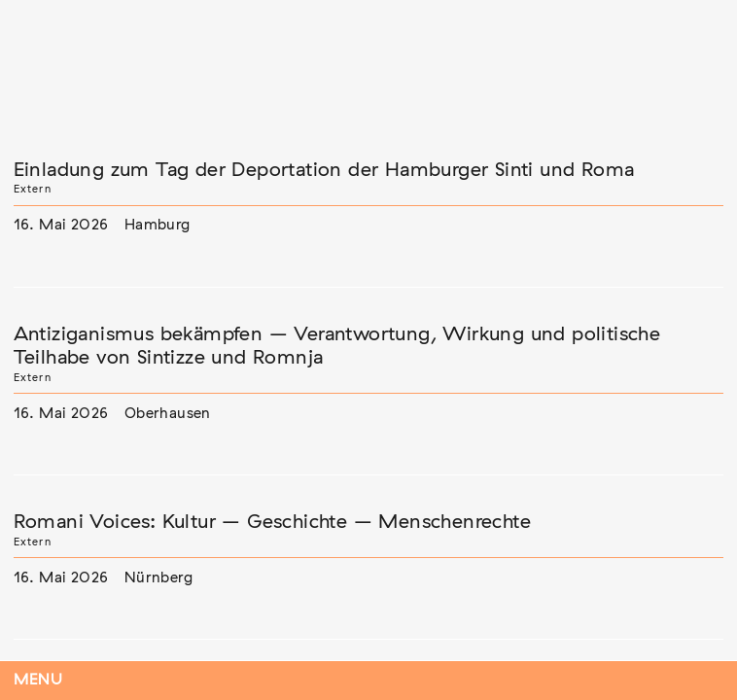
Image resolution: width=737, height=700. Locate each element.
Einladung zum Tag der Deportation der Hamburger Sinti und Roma (324, 170)
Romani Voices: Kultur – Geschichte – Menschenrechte (272, 522)
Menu (38, 680)
